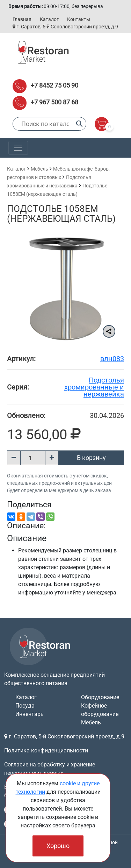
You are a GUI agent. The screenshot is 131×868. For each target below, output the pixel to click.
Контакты (79, 19)
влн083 (112, 359)
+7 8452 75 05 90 (54, 85)
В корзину (91, 458)
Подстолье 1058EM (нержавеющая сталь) (61, 214)
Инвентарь (30, 714)
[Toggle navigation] (18, 148)
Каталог (49, 19)
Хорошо (58, 846)
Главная (22, 19)
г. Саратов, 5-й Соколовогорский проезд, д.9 (65, 27)
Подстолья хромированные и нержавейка (94, 387)
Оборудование (100, 697)
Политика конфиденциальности (46, 750)
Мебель (39, 169)
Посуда (25, 706)
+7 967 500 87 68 (54, 102)
